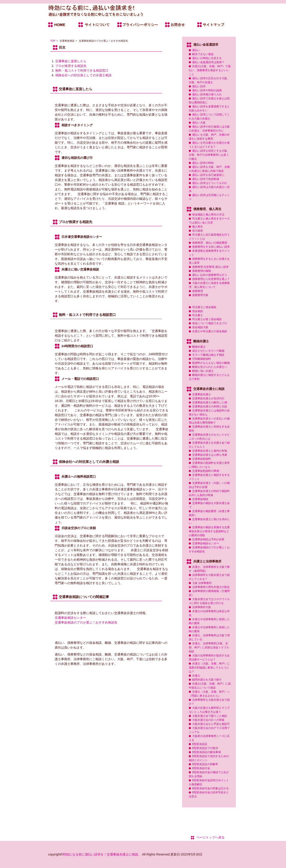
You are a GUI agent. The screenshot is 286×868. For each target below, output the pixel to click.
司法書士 (198, 315)
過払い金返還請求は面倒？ (208, 62)
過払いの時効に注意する (207, 58)
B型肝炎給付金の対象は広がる (210, 788)
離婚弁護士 (199, 347)
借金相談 (198, 311)
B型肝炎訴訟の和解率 (205, 764)
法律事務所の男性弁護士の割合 (211, 587)
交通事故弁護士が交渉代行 (208, 398)
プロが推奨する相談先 (71, 66)
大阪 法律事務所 (202, 583)
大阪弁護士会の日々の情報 (208, 720)
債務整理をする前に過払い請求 (211, 247)
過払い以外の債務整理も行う (210, 275)
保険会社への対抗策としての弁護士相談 (83, 75)
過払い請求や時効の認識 (207, 90)
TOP (53, 41)
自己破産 (198, 231)
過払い (196, 50)
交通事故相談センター (70, 618)
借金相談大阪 (200, 327)
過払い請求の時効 (203, 163)
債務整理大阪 (200, 295)
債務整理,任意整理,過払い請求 (210, 267)
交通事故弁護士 (202, 394)
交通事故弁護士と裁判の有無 (210, 451)
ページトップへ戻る (210, 837)
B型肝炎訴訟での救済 (205, 748)
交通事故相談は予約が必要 (208, 539)
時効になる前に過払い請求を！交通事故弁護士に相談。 (102, 854)
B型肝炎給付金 (201, 768)
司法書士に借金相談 (204, 307)
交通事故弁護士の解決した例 (210, 402)
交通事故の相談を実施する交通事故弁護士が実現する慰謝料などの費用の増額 (209, 531)
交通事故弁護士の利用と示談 (210, 406)
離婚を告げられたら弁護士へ (210, 367)
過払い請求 (199, 86)
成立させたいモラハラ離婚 (208, 351)
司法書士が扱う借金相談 (207, 319)
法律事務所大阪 (202, 607)
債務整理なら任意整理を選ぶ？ (211, 279)
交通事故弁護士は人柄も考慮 (210, 455)
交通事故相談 (200, 499)
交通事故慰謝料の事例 (206, 471)
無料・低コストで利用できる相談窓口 (82, 70)
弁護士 (196, 676)
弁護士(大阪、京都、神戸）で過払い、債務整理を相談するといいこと (210, 70)
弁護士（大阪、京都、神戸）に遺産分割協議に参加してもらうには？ (209, 668)
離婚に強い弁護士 (203, 371)
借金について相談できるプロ (210, 323)
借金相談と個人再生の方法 (208, 215)
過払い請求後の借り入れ (207, 94)
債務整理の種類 (202, 271)
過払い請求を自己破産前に (208, 175)
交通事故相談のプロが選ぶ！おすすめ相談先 (86, 622)
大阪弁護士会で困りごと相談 (210, 716)
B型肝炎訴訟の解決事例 (206, 752)
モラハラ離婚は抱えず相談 (208, 355)
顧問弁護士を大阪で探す (207, 680)
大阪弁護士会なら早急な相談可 (211, 724)
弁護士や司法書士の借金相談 (210, 331)
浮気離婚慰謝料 (202, 359)
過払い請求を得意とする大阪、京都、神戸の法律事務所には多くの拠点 (209, 155)
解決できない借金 (203, 54)
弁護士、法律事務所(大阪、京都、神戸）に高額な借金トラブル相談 (209, 647)
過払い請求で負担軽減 (206, 179)
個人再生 (198, 227)
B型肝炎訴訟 (200, 744)
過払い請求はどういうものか (210, 183)
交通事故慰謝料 (202, 459)
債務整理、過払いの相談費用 (210, 243)
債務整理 (198, 291)
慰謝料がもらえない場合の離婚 (211, 363)
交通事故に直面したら (71, 61)
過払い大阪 (199, 123)
